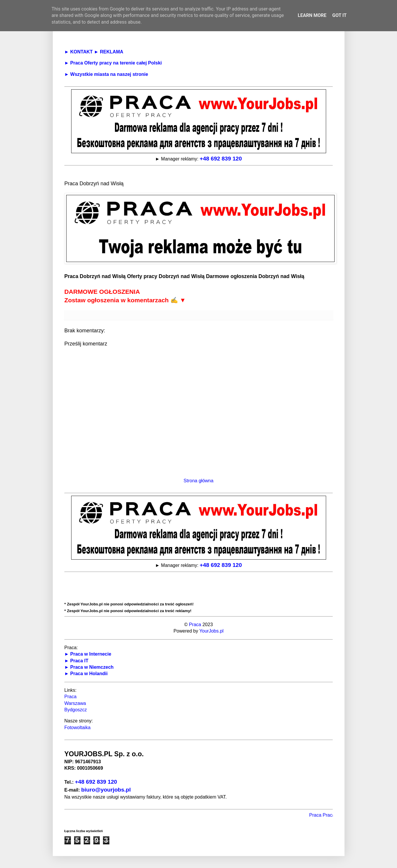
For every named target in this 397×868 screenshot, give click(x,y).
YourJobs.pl (211, 631)
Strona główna (198, 481)
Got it (339, 15)
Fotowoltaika (78, 728)
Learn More (312, 15)
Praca (195, 625)
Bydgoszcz (76, 710)
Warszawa (75, 703)
